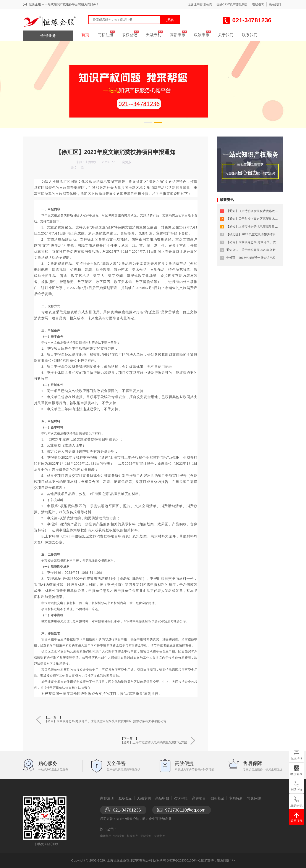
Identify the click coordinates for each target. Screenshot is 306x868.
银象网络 (223, 860)
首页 (85, 35)
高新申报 (178, 35)
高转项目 (199, 798)
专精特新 (236, 798)
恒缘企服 (119, 836)
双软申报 (202, 35)
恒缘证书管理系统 (200, 4)
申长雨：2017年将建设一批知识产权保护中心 (257, 258)
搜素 (170, 20)
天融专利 (154, 35)
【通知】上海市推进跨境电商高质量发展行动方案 (154, 742)
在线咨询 (258, 4)
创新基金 (217, 798)
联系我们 (275, 4)
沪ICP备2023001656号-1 (184, 860)
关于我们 (226, 35)
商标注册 (105, 35)
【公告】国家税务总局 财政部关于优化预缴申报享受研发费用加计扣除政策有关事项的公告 (105, 721)
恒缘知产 (133, 836)
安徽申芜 (159, 836)
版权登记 (130, 35)
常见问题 (254, 798)
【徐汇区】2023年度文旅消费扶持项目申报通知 (258, 234)
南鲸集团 (106, 836)
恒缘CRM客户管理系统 (232, 4)
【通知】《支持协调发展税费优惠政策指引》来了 (260, 211)
